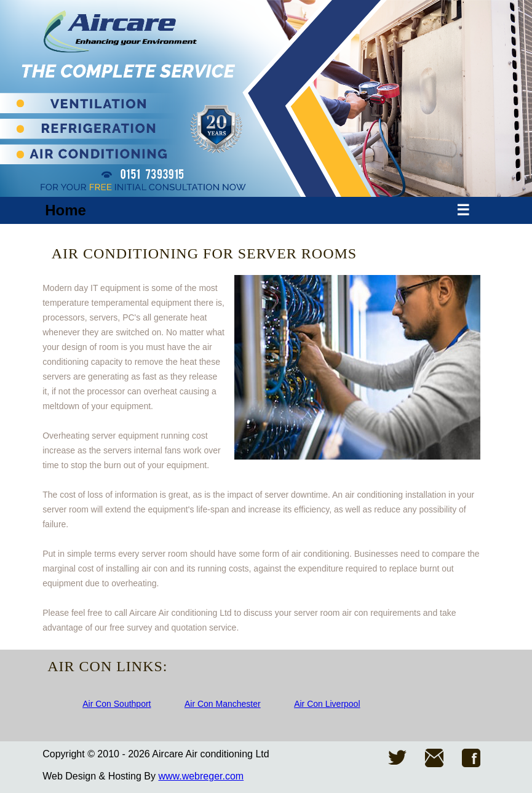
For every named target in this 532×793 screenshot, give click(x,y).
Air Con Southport (117, 704)
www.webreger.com (201, 776)
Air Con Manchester (223, 704)
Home (66, 210)
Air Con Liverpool (327, 704)
